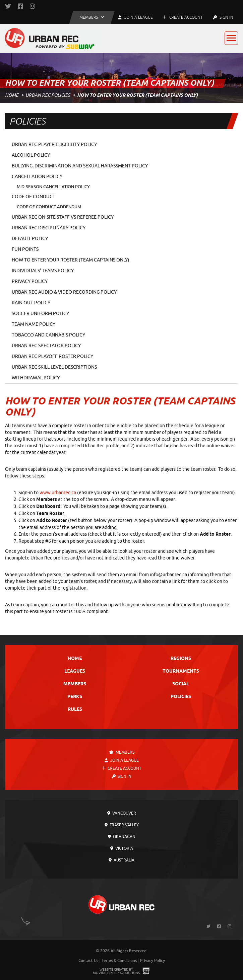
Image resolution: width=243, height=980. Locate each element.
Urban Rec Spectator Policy (46, 346)
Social (181, 684)
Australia (122, 860)
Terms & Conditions (119, 961)
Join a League (122, 760)
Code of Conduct (34, 197)
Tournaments (181, 671)
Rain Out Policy (31, 303)
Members (75, 684)
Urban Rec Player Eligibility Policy (54, 144)
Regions (181, 659)
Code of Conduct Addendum (49, 207)
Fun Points (25, 249)
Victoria (122, 848)
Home (12, 95)
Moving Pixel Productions (116, 973)
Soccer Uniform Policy (40, 314)
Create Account (183, 17)
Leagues (75, 671)
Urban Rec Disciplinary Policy (49, 228)
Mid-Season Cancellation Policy (53, 187)
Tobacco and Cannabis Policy (48, 335)
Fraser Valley (122, 825)
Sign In (223, 17)
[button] (92, 18)
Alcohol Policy (31, 155)
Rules (75, 710)
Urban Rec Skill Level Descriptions (54, 367)
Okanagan (122, 837)
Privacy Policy (30, 281)
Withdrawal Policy (36, 378)
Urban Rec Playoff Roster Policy (52, 356)
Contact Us (88, 961)
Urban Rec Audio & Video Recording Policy (64, 292)
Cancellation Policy (37, 177)
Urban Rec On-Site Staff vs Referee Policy (63, 217)
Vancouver (122, 813)
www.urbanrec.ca (58, 493)
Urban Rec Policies (48, 95)
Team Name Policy (34, 324)
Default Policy (30, 239)
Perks (75, 697)
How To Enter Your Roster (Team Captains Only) (71, 260)
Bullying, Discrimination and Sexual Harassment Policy (80, 166)
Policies (181, 697)
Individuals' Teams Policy (43, 271)
